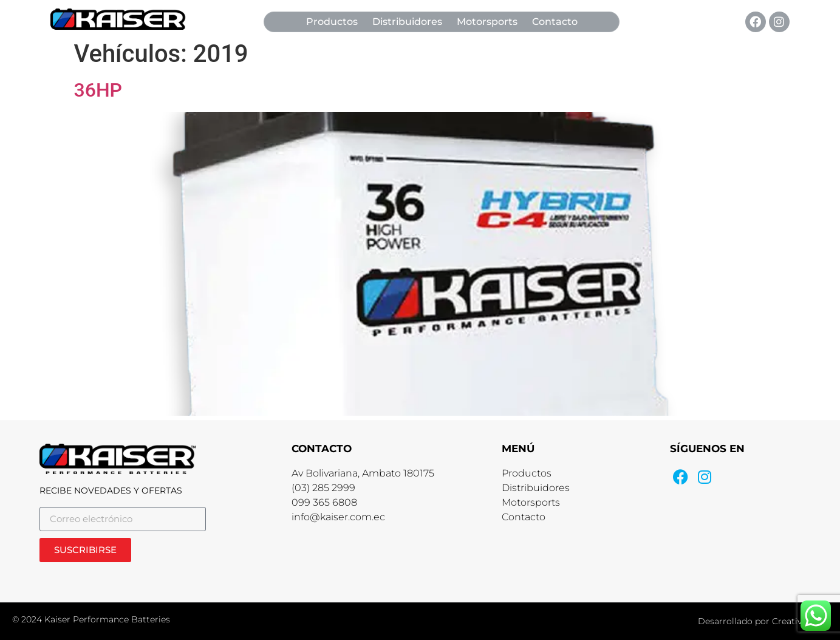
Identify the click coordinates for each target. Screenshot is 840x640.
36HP (98, 90)
